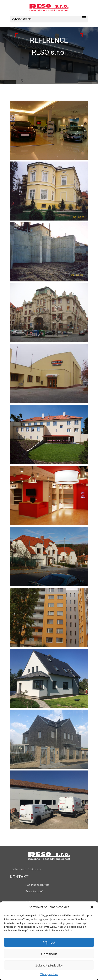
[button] (92, 907)
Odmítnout (49, 954)
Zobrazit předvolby (49, 965)
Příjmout (49, 942)
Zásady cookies (49, 974)
